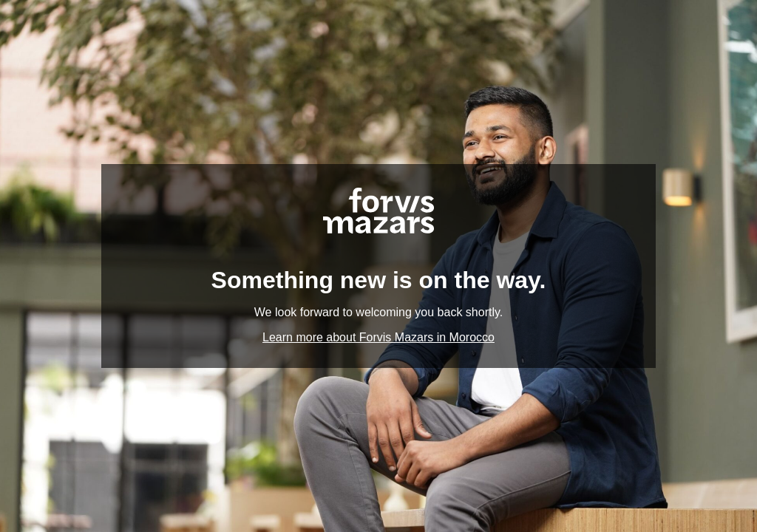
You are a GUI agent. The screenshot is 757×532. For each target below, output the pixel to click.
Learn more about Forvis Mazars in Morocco (378, 337)
